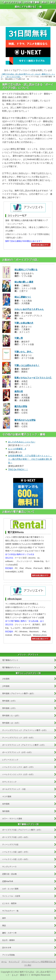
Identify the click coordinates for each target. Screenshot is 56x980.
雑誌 (4, 925)
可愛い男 (19, 338)
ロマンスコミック (9, 782)
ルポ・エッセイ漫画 (10, 889)
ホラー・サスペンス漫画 (12, 819)
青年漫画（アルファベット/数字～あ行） (19, 693)
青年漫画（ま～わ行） (11, 723)
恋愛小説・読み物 (9, 874)
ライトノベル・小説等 (11, 896)
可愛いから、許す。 (24, 352)
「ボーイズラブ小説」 (13, 77)
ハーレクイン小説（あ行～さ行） (16, 852)
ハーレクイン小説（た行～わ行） (16, 859)
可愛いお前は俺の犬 (24, 323)
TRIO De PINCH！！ (18, 469)
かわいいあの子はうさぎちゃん (29, 309)
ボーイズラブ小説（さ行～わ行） (16, 837)
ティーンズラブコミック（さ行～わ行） (18, 738)
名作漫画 (6, 804)
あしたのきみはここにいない (22, 442)
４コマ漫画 (7, 796)
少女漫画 (6, 679)
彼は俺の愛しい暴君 (24, 282)
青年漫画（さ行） (9, 708)
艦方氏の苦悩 (21, 406)
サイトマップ (14, 962)
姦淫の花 (19, 391)
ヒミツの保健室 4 (17, 449)
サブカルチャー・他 (10, 911)
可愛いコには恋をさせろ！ (27, 365)
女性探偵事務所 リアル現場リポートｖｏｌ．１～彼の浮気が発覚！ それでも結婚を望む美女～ (30, 459)
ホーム (4, 962)
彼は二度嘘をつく (23, 297)
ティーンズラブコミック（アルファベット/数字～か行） (25, 730)
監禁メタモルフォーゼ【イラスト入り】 (33, 378)
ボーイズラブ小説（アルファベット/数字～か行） (22, 830)
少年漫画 (6, 686)
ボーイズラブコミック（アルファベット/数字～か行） (24, 745)
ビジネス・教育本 (9, 903)
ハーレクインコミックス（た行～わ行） (18, 774)
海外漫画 (6, 811)
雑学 (4, 918)
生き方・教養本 (9, 940)
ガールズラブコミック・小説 (14, 789)
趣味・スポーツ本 (9, 933)
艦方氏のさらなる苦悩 (25, 420)
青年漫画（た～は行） (11, 716)
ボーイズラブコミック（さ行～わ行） (17, 752)
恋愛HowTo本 (8, 881)
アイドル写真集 (9, 955)
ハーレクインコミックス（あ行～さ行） (18, 767)
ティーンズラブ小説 (10, 845)
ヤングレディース (9, 867)
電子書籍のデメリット (11, 667)
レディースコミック (10, 760)
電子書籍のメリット (10, 660)
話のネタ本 (7, 948)
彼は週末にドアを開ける (26, 270)
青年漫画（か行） (9, 701)
